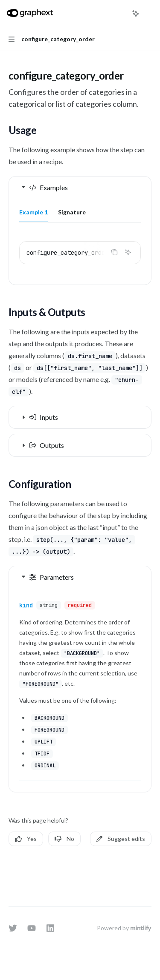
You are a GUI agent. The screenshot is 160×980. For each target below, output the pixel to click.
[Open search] (120, 14)
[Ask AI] (128, 252)
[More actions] (149, 14)
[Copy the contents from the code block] (114, 252)
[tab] (33, 212)
